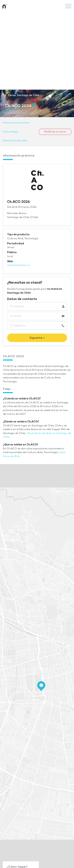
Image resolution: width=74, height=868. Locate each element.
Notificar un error (55, 132)
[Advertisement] (37, 51)
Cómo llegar (10, 132)
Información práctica (16, 123)
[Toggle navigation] (68, 6)
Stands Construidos (15, 141)
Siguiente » (37, 338)
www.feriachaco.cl (19, 265)
